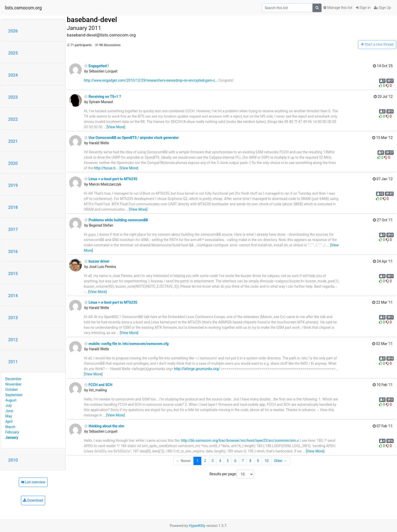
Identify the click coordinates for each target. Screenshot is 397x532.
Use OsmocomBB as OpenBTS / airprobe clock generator (132, 138)
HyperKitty (197, 526)
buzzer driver (97, 261)
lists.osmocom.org (23, 8)
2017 (13, 229)
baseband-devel (92, 20)
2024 (13, 75)
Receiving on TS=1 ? (103, 97)
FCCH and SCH (98, 385)
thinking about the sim (104, 426)
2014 (13, 296)
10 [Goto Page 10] (267, 461)
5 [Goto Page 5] (228, 461)
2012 (13, 340)
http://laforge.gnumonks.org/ (197, 369)
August (11, 400)
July (8, 406)
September (14, 395)
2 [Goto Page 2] (205, 461)
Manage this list (338, 8)
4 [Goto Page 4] (220, 461)
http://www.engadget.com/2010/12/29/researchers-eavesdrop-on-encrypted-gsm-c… (151, 80)
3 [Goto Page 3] (213, 461)
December (13, 379)
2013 (13, 318)
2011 (13, 362)
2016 (13, 251)
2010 (13, 460)
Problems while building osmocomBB (116, 220)
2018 (13, 207)
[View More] (116, 127)
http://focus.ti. (105, 168)
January (12, 437)
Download (33, 500)
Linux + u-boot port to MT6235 (111, 179)
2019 (13, 185)
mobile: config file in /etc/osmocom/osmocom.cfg (126, 344)
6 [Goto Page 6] (235, 461)
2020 (13, 163)
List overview (33, 482)
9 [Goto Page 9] (258, 461)
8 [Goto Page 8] (250, 461)
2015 (13, 273)
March (10, 427)
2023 (13, 97)
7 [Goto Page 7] (243, 461)
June (9, 411)
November (13, 384)
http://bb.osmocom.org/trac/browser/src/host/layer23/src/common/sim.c (240, 441)
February (12, 432)
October (12, 390)
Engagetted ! (96, 66)
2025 (13, 53)
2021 (13, 141)
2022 (13, 119)
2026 (13, 31)
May (9, 416)
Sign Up (382, 8)
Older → (280, 461)
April (9, 421)
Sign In (363, 8)
